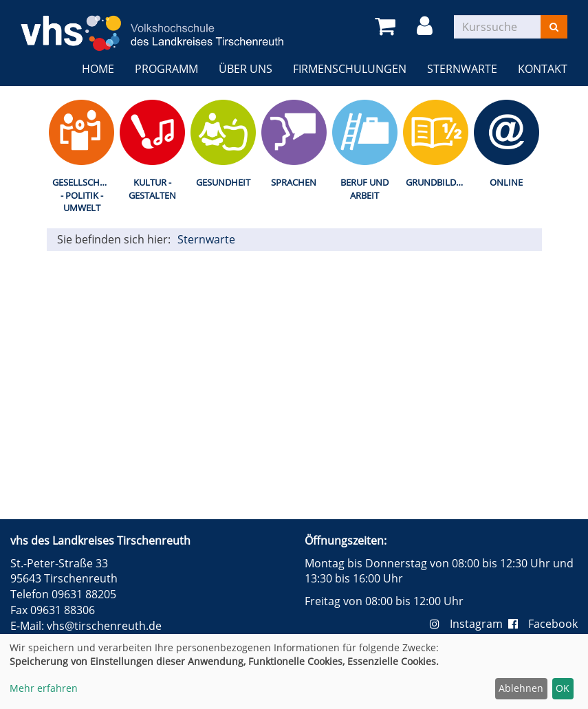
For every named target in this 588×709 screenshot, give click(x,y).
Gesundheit (223, 182)
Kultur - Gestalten (152, 189)
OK (563, 688)
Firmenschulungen (350, 69)
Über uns (246, 69)
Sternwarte (462, 69)
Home (98, 69)
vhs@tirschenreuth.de (104, 626)
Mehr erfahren (44, 688)
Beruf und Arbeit (364, 189)
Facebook (543, 624)
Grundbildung (438, 182)
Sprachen (294, 182)
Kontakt (543, 69)
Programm (166, 69)
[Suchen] (554, 27)
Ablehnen (521, 688)
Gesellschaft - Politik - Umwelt (84, 195)
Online (506, 182)
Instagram (469, 624)
